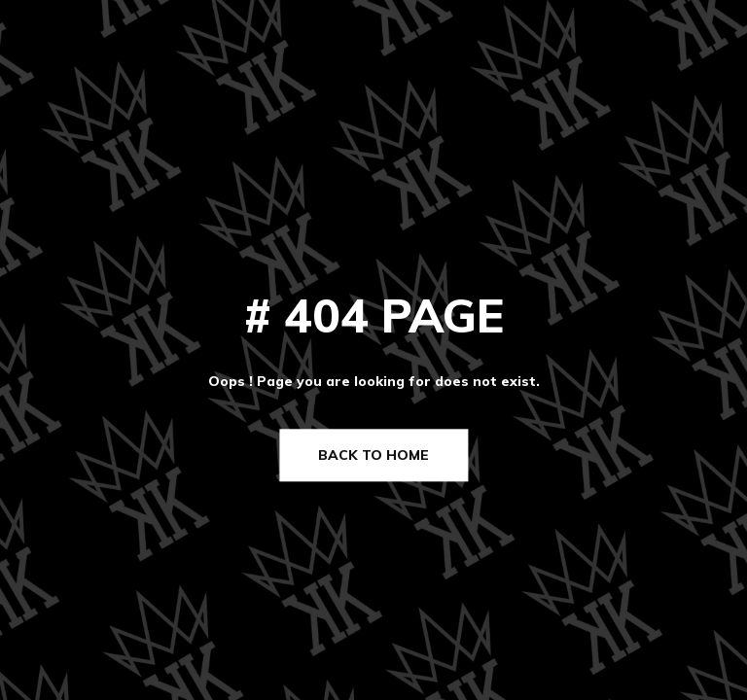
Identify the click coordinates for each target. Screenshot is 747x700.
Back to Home (373, 456)
